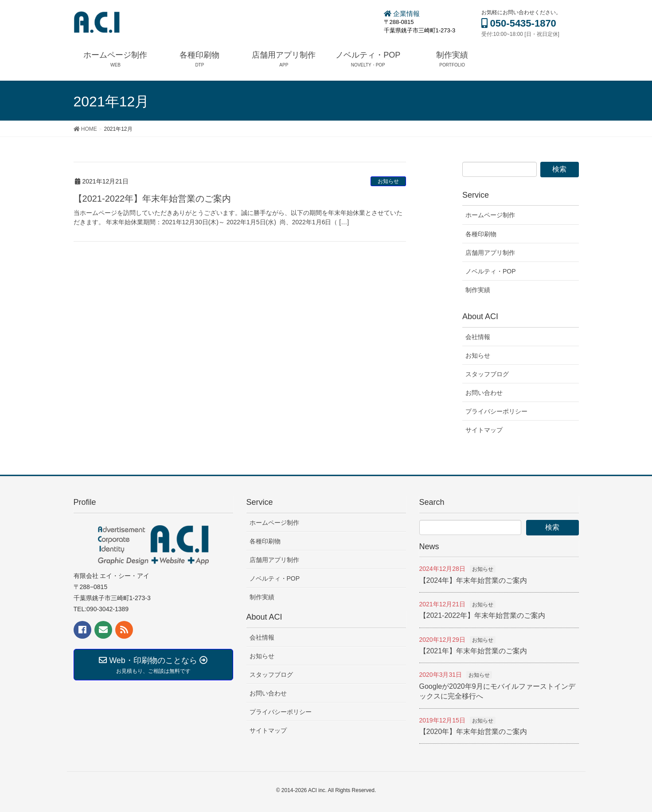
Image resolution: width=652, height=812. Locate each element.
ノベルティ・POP (491, 271)
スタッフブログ (487, 374)
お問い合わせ (484, 393)
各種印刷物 (481, 234)
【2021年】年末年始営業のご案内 (473, 651)
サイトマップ (484, 430)
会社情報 (478, 337)
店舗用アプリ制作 (490, 253)
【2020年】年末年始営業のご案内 (473, 732)
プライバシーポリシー (496, 411)
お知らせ (388, 181)
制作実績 (478, 290)
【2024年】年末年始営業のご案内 (473, 580)
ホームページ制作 (490, 215)
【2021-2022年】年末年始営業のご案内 (152, 199)
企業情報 (402, 14)
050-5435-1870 (519, 23)
